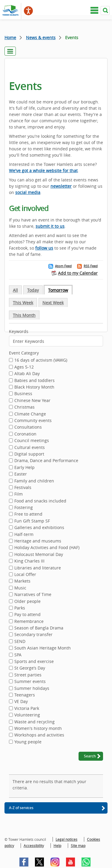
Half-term (24, 535)
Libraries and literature (38, 568)
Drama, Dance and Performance (46, 461)
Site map (78, 846)
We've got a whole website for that (43, 171)
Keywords (19, 331)
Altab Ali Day (27, 374)
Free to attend (28, 514)
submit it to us (50, 226)
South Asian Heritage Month (43, 648)
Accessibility (34, 846)
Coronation (25, 434)
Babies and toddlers (34, 381)
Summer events (30, 682)
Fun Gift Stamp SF (32, 521)
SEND (20, 642)
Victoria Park (27, 709)
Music (20, 588)
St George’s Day (30, 668)
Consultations (28, 427)
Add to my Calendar (78, 273)
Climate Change (30, 414)
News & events (41, 38)
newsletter (61, 186)
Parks (20, 608)
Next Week (53, 303)
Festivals (23, 488)
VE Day (21, 702)
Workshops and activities (39, 735)
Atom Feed (63, 266)
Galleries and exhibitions (39, 528)
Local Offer (25, 575)
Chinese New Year (32, 401)
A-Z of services (21, 808)
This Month (24, 315)
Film (19, 494)
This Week (23, 303)
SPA (18, 655)
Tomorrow (58, 290)
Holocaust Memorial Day (39, 555)
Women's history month (38, 729)
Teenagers (25, 695)
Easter (21, 474)
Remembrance (29, 622)
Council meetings (32, 441)
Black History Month (34, 387)
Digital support (29, 454)
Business (23, 394)
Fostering (24, 508)
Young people (28, 742)
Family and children (34, 481)
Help (57, 846)
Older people (27, 602)
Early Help (24, 468)
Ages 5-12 (24, 367)
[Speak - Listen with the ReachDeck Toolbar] (28, 11)
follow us (44, 248)
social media (28, 192)
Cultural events (30, 448)
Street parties (28, 675)
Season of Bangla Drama (39, 628)
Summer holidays (32, 689)
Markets (22, 581)
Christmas (24, 407)
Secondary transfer (33, 635)
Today (33, 290)
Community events (33, 421)
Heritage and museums (38, 541)
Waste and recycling (34, 722)
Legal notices (66, 839)
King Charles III (29, 561)
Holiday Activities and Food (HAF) (47, 548)
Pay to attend (27, 615)
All (15, 290)
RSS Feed (91, 266)
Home (10, 38)
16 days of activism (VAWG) (41, 360)
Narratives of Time (33, 595)
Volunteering (27, 715)
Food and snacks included (40, 501)
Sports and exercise (34, 662)
